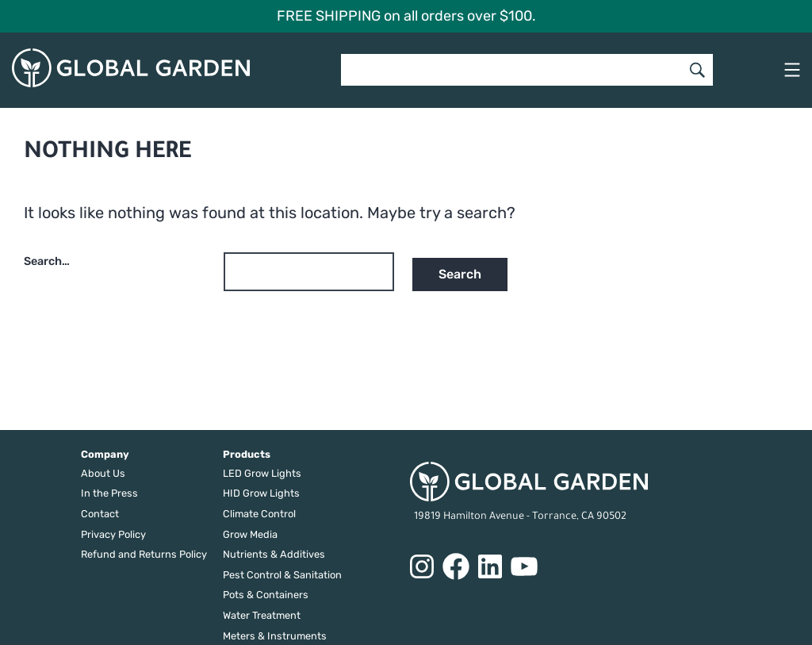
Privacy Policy (113, 534)
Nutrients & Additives (274, 554)
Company (105, 454)
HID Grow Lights (261, 493)
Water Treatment (262, 615)
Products (247, 454)
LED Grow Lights (262, 473)
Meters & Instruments (275, 636)
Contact (100, 514)
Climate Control (259, 514)
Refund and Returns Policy (144, 554)
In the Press (109, 493)
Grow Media (250, 534)
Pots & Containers (266, 595)
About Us (103, 473)
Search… (47, 261)
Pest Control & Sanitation (282, 575)
